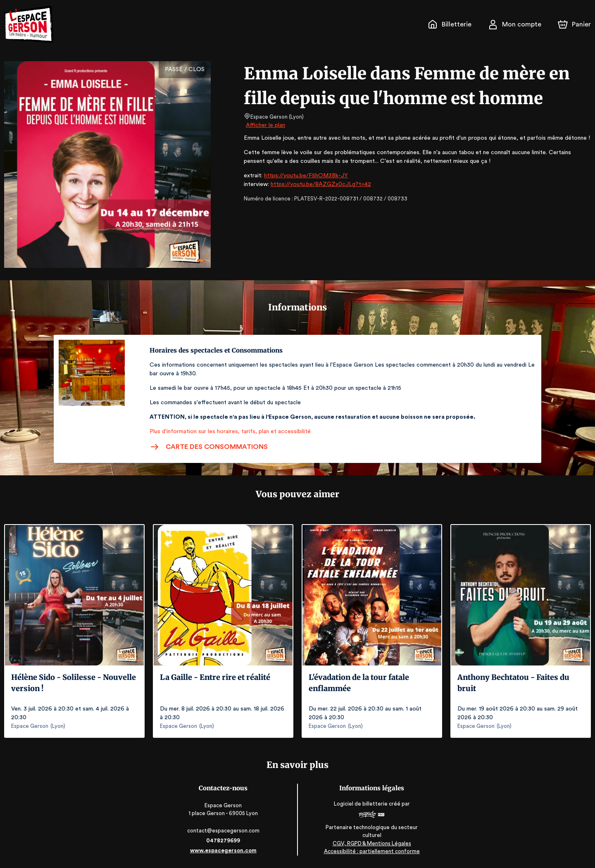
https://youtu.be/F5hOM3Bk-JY (302, 176)
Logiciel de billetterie (360, 804)
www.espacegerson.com (224, 850)
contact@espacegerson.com (224, 831)
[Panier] (574, 24)
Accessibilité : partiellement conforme (371, 851)
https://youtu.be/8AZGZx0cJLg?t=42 (316, 184)
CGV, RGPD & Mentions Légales (371, 843)
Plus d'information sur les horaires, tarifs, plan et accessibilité (228, 432)
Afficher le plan (265, 125)
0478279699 (224, 841)
